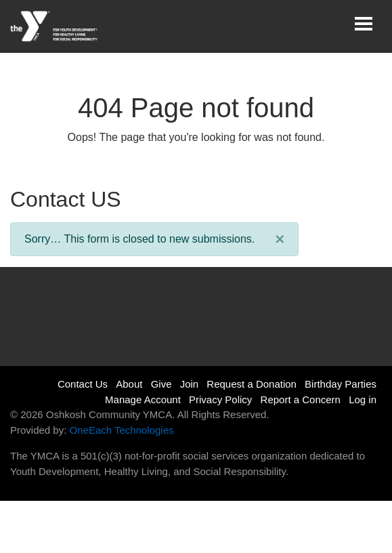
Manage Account (143, 400)
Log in (363, 400)
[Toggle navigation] (364, 24)
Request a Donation (252, 384)
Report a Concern (301, 400)
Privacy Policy (220, 400)
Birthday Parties (341, 384)
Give (161, 384)
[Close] (280, 239)
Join (190, 384)
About (129, 384)
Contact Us (83, 384)
